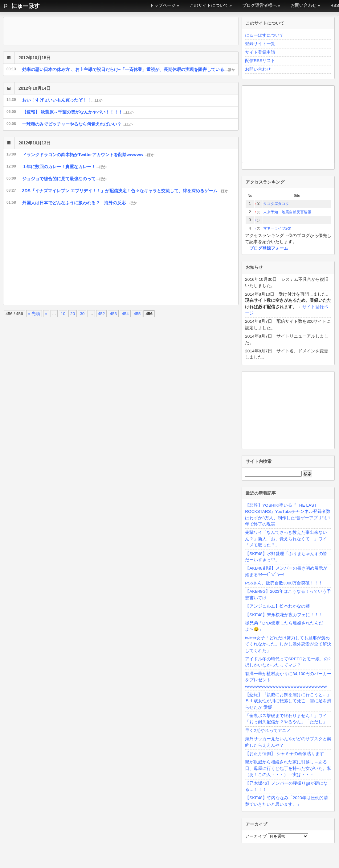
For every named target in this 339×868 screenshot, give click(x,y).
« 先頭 (34, 314)
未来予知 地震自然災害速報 (287, 212)
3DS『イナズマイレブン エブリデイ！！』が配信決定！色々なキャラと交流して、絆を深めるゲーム (125, 191)
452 (102, 314)
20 (73, 314)
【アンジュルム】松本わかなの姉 (277, 606)
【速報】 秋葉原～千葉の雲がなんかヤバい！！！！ (78, 112)
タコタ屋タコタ (276, 204)
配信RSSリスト (260, 61)
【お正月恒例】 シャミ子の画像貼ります (284, 754)
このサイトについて (209, 5)
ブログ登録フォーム (269, 248)
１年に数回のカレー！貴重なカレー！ (64, 167)
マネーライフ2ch (277, 228)
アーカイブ (256, 836)
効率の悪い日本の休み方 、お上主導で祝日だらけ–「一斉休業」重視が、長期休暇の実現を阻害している (129, 69)
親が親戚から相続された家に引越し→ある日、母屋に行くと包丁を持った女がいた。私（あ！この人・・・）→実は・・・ (288, 768)
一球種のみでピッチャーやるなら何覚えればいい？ (77, 124)
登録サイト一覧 (260, 44)
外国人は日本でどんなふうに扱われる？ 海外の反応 (80, 203)
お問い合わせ (304, 5)
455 (137, 314)
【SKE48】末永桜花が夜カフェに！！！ (284, 615)
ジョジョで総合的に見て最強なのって (64, 179)
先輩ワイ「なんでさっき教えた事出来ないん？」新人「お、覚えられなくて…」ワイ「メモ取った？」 (286, 539)
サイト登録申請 (260, 52)
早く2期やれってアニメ (268, 731)
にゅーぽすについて (264, 35)
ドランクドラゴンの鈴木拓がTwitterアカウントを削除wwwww (88, 155)
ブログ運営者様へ (259, 5)
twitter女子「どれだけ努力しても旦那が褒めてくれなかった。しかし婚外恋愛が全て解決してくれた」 (288, 644)
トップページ (163, 5)
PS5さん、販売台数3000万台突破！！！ (284, 583)
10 (63, 314)
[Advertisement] (105, 257)
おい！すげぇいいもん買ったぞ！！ (62, 100)
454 (125, 314)
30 (82, 314)
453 (113, 314)
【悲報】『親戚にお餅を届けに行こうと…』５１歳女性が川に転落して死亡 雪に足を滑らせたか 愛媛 (288, 701)
